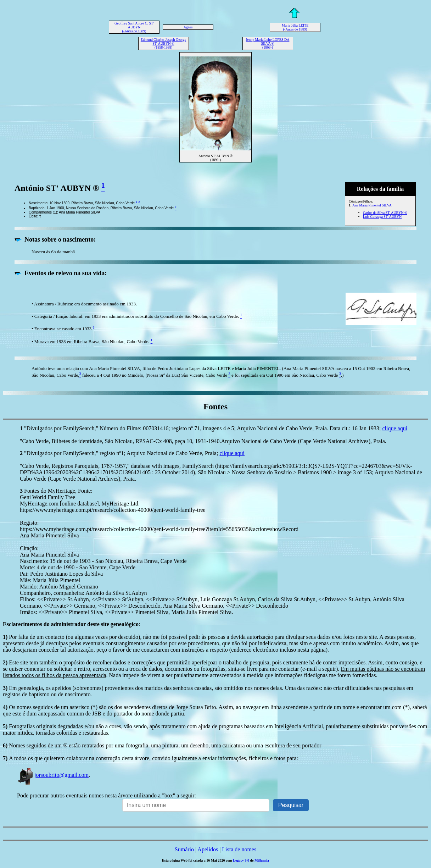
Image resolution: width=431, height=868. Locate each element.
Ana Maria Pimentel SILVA (372, 205)
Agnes (188, 27)
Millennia (262, 860)
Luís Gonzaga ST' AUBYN (382, 217)
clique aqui (395, 428)
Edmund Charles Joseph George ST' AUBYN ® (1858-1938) (163, 43)
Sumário (184, 849)
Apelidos (208, 849)
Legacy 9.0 (241, 860)
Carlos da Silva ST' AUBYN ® (385, 213)
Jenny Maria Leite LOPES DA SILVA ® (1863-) (268, 43)
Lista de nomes (239, 849)
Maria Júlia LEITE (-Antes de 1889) (295, 27)
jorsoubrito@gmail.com (53, 775)
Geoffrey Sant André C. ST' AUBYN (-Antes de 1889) (134, 27)
